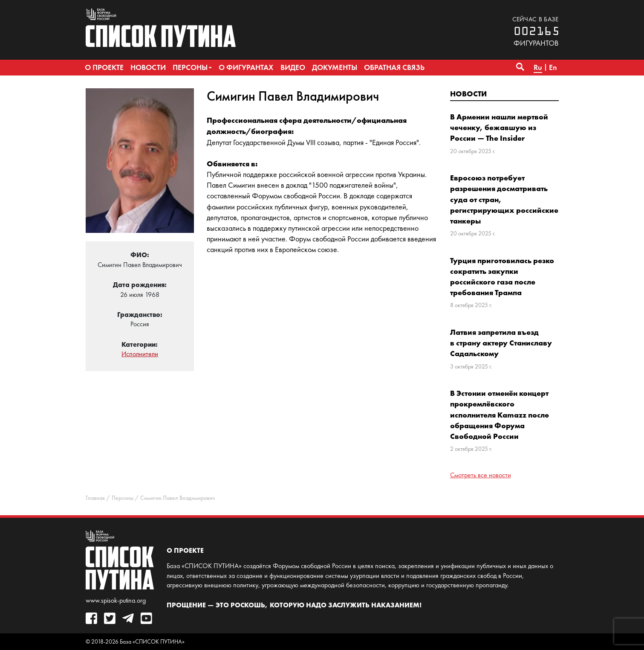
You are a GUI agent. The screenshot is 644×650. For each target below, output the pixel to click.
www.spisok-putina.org (116, 600)
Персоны (123, 498)
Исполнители (140, 354)
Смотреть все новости (481, 475)
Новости (468, 94)
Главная (95, 498)
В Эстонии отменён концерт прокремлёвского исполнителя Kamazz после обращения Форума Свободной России (500, 415)
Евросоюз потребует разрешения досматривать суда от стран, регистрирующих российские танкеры (504, 199)
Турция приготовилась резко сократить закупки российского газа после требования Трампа (502, 277)
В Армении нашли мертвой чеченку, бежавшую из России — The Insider (499, 127)
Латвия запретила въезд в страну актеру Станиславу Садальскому (501, 343)
